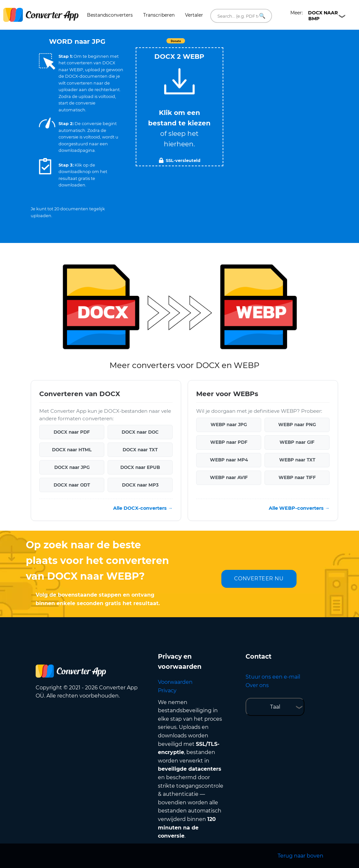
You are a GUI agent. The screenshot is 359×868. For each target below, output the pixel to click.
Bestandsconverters (110, 15)
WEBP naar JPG (229, 425)
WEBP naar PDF (229, 442)
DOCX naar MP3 (140, 485)
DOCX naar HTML (72, 450)
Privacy (167, 691)
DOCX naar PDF (72, 432)
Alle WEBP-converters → (299, 508)
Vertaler (194, 15)
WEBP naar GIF (297, 442)
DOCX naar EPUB (140, 467)
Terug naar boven (300, 856)
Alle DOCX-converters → (143, 508)
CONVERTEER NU (259, 579)
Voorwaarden (175, 682)
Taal (275, 707)
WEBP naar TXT (297, 460)
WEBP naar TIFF (297, 477)
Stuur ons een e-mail (273, 677)
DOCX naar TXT (140, 450)
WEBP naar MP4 (229, 460)
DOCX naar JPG (72, 467)
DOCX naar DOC (140, 432)
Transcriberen (159, 15)
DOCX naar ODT (72, 485)
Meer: (314, 16)
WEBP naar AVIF (229, 477)
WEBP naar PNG (297, 425)
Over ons (257, 685)
